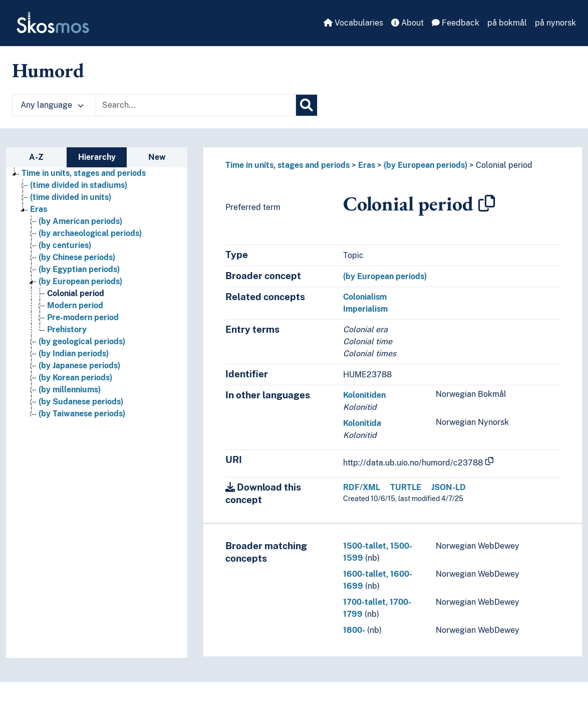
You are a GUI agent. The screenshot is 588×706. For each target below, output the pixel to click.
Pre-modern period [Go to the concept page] (83, 317)
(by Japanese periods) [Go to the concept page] (79, 366)
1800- (354, 630)
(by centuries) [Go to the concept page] (65, 245)
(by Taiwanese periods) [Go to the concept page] (82, 414)
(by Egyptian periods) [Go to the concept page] (79, 269)
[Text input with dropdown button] (196, 105)
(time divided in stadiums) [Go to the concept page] (79, 185)
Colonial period (504, 165)
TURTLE (406, 487)
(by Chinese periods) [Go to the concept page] (77, 257)
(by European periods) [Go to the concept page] (80, 281)
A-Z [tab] (36, 157)
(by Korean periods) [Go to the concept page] (75, 378)
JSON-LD (449, 487)
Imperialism (365, 309)
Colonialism (365, 297)
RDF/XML (362, 487)
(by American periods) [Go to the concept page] (80, 221)
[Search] (307, 105)
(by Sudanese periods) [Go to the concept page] (81, 402)
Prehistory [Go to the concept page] (67, 329)
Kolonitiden (364, 395)
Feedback (456, 23)
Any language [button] (52, 105)
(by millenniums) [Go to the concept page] (70, 390)
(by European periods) (425, 165)
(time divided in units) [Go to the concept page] (71, 197)
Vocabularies (353, 23)
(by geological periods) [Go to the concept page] (82, 341)
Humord (48, 70)
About (407, 23)
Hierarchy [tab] (97, 157)
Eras (367, 165)
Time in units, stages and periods (287, 165)
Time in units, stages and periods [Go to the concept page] (84, 173)
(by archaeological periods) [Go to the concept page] (90, 233)
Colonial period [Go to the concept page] (76, 293)
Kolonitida (362, 423)
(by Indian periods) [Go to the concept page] (74, 354)
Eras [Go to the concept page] (39, 209)
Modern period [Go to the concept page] (75, 305)
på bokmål (507, 23)
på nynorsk (555, 23)
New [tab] (157, 157)
